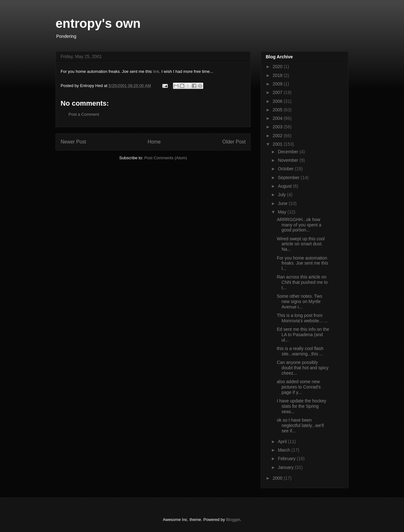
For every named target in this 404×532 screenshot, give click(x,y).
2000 (278, 478)
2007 (278, 92)
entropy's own (98, 23)
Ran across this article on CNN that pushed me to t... (302, 282)
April (283, 441)
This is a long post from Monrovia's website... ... (302, 318)
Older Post (234, 142)
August (285, 186)
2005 (278, 110)
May (282, 212)
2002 (278, 136)
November (288, 160)
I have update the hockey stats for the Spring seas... (301, 406)
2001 (278, 144)
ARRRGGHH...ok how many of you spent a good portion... (299, 225)
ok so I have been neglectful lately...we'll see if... (300, 425)
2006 (278, 101)
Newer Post (73, 142)
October (286, 169)
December (288, 152)
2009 (278, 84)
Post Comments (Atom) (166, 158)
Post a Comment (84, 114)
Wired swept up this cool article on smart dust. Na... (301, 244)
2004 (278, 118)
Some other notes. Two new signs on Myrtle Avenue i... (300, 301)
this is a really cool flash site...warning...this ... (300, 351)
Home (154, 142)
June (283, 203)
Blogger (233, 520)
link (156, 71)
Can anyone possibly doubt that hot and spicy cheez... (303, 368)
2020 (278, 67)
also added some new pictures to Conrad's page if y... (299, 387)
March (285, 450)
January (286, 467)
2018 (278, 75)
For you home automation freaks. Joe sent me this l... (303, 263)
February (287, 459)
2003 (278, 127)
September (289, 178)
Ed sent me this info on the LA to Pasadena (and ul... (303, 335)
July (282, 195)
